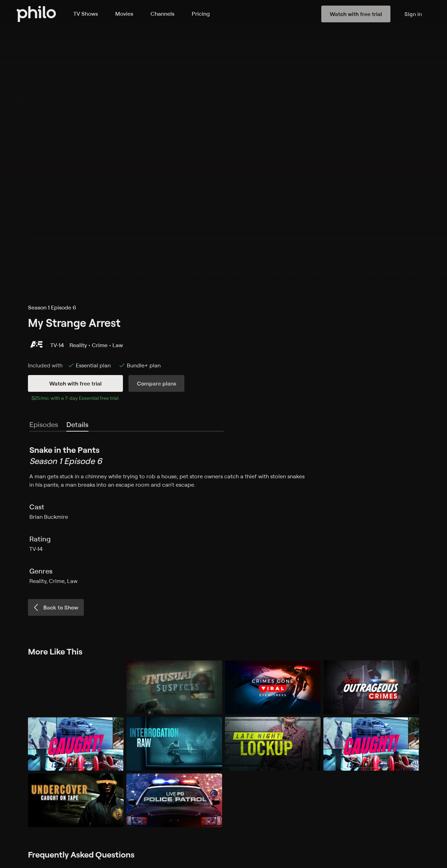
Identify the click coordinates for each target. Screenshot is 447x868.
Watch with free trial (75, 383)
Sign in (413, 14)
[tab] (77, 425)
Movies (124, 14)
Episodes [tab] (44, 424)
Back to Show (55, 607)
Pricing (201, 14)
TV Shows (86, 14)
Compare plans (156, 383)
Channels (162, 14)
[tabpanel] (223, 515)
